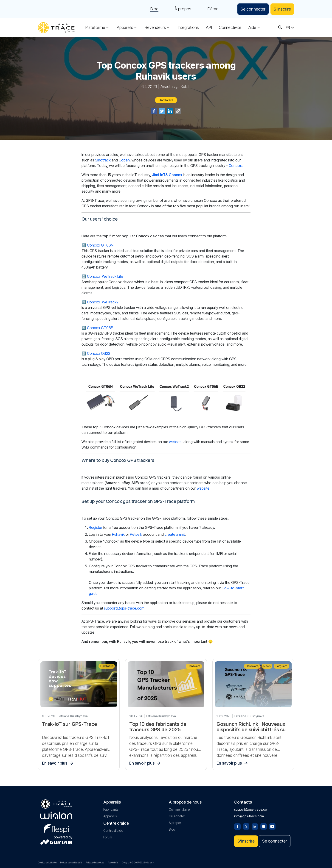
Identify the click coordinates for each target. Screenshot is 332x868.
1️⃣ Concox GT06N (97, 245)
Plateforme (95, 28)
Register (96, 527)
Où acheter (177, 816)
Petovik (136, 534)
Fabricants (111, 809)
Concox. (236, 166)
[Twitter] (246, 826)
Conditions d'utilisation (47, 862)
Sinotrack (103, 160)
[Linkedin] (255, 826)
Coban (124, 160)
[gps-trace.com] (56, 28)
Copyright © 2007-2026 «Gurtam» (138, 862)
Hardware (166, 100)
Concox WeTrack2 (103, 302)
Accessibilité (113, 862)
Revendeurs (155, 28)
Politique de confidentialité (71, 862)
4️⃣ (84, 328)
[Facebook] (237, 826)
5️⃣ (84, 353)
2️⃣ (84, 276)
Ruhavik (118, 534)
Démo (213, 9)
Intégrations (188, 28)
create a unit (175, 534)
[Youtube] (272, 826)
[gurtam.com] (56, 815)
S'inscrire (282, 9)
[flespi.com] (56, 828)
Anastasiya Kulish (176, 87)
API (209, 28)
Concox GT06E (100, 328)
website (175, 442)
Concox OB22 (99, 353)
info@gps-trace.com (249, 816)
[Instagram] (264, 826)
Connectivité (230, 28)
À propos (183, 9)
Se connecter (253, 9)
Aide (252, 28)
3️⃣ (84, 302)
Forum (108, 837)
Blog (154, 9)
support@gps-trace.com (124, 608)
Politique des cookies (95, 862)
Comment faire (179, 809)
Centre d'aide (113, 831)
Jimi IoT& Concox (167, 175)
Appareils (125, 28)
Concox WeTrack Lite (105, 276)
